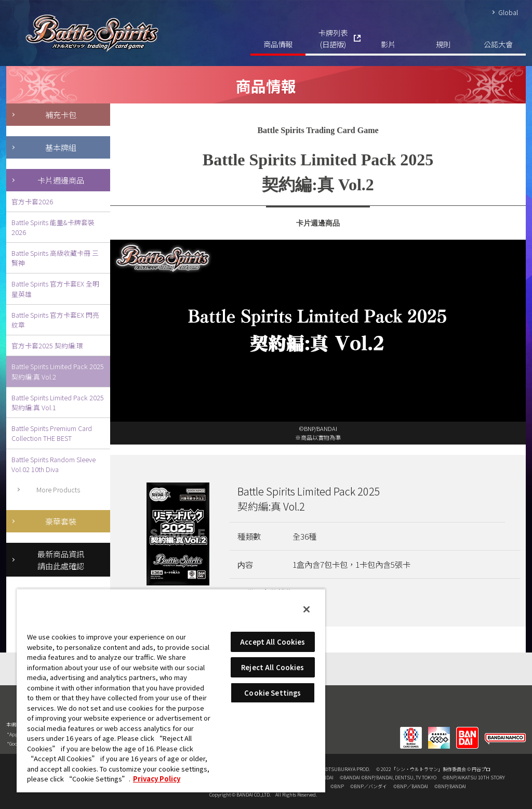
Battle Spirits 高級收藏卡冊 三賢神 (55, 258)
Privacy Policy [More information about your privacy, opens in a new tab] (157, 779)
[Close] (307, 609)
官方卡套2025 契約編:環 (47, 345)
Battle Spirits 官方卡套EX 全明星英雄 (55, 289)
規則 (443, 44)
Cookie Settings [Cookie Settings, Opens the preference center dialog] (272, 693)
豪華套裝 (61, 521)
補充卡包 (61, 114)
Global (508, 12)
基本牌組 (61, 147)
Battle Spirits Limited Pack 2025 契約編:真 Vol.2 (58, 371)
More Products (58, 490)
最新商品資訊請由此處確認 (61, 560)
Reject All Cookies (272, 667)
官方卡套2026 (32, 201)
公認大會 (498, 44)
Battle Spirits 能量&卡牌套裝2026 (53, 227)
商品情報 (278, 44)
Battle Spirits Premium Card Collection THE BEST (52, 433)
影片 (388, 44)
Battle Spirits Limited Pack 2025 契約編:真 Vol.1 (58, 402)
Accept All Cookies (272, 642)
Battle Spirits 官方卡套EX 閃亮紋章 (55, 320)
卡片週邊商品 (61, 180)
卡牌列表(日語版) (333, 38)
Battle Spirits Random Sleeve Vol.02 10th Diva (54, 464)
